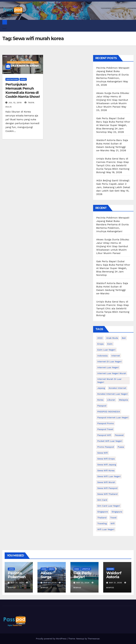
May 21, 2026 (115, 583)
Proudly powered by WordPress (52, 639)
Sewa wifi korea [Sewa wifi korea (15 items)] (106, 470)
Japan (11, 569)
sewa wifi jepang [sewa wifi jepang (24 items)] (107, 465)
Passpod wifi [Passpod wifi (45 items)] (104, 435)
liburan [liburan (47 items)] (111, 400)
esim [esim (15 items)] (110, 344)
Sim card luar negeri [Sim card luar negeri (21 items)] (109, 506)
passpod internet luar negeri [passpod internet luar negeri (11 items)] (113, 417)
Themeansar (94, 639)
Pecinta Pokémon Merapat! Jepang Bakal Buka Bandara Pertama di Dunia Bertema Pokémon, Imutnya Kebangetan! (113, 75)
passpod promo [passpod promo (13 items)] (106, 423)
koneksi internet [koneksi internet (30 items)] (118, 388)
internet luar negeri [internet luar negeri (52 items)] (108, 367)
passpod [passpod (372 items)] (102, 406)
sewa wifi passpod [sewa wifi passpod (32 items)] (107, 488)
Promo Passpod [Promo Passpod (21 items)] (106, 447)
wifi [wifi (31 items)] (113, 523)
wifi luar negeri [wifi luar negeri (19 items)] (106, 529)
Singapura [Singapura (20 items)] (117, 512)
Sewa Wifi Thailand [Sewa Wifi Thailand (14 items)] (107, 494)
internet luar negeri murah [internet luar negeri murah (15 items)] (112, 373)
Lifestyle (86, 569)
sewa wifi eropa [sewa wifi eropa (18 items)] (106, 459)
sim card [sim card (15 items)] (102, 500)
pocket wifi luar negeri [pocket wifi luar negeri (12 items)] (110, 441)
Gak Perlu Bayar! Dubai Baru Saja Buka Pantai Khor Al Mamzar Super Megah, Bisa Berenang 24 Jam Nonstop (113, 125)
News (51, 569)
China (44, 569)
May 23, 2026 (50, 583)
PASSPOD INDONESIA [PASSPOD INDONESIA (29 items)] (109, 412)
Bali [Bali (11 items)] (124, 338)
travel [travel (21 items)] (113, 518)
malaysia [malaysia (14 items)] (123, 400)
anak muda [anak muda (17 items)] (112, 338)
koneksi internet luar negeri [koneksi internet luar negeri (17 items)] (112, 394)
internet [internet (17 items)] (116, 356)
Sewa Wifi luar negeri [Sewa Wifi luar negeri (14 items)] (109, 476)
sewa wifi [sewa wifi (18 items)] (103, 453)
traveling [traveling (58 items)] (102, 523)
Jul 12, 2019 (15, 103)
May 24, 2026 (17, 583)
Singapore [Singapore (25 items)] (103, 512)
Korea (23, 79)
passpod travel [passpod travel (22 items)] (105, 429)
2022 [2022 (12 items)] (100, 338)
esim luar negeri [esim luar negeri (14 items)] (106, 350)
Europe (110, 569)
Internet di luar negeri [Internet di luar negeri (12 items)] (109, 362)
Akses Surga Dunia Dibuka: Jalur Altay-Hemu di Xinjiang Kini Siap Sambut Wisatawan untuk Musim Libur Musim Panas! (113, 100)
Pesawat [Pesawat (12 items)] (119, 435)
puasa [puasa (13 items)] (121, 447)
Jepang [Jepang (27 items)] (101, 388)
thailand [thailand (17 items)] (102, 518)
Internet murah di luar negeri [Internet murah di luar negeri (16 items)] (109, 381)
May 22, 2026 (83, 583)
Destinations (12, 79)
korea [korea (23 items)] (100, 400)
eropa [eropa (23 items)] (100, 344)
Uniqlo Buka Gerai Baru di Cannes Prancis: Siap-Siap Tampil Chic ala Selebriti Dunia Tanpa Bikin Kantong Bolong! (113, 165)
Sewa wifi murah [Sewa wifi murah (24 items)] (106, 482)
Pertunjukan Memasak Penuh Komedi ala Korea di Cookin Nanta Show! (23, 90)
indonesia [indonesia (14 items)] (102, 356)
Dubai (77, 569)
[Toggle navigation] (4, 28)
